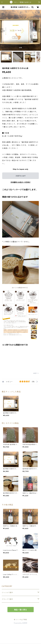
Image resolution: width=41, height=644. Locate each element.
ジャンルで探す (7, 593)
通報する (36, 373)
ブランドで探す (7, 599)
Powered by (20, 623)
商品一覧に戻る (21, 610)
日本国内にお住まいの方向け (21, 182)
